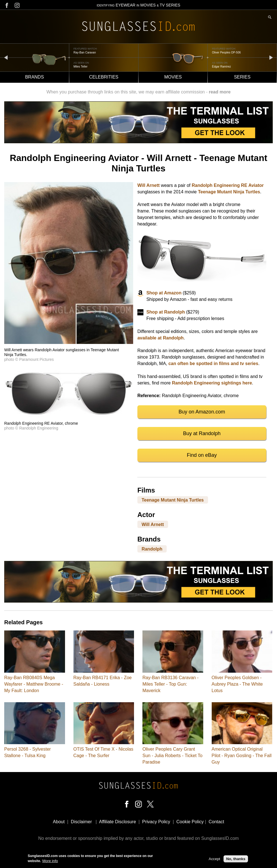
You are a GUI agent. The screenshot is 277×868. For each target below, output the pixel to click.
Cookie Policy (190, 822)
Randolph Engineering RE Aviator (228, 185)
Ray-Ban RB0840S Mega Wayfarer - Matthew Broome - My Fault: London (34, 684)
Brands (34, 77)
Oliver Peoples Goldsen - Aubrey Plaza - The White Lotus (237, 684)
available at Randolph (160, 338)
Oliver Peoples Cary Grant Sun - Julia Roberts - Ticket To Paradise (172, 756)
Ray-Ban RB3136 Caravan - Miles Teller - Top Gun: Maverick (170, 684)
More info (50, 861)
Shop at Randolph (166, 312)
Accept (214, 859)
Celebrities (104, 77)
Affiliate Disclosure (118, 822)
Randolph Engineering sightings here (212, 383)
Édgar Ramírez (221, 67)
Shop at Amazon (164, 293)
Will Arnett (148, 185)
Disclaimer (81, 822)
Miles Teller (81, 67)
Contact (216, 822)
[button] (69, 342)
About (59, 822)
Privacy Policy (156, 822)
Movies (173, 77)
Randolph (152, 549)
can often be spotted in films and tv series (213, 363)
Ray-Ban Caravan (85, 52)
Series (242, 77)
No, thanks (236, 859)
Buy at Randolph (202, 433)
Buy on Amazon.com (202, 412)
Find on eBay (202, 455)
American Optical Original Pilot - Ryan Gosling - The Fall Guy (242, 756)
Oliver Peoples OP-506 (226, 52)
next (271, 57)
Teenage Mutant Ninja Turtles (229, 192)
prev (6, 57)
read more (220, 92)
